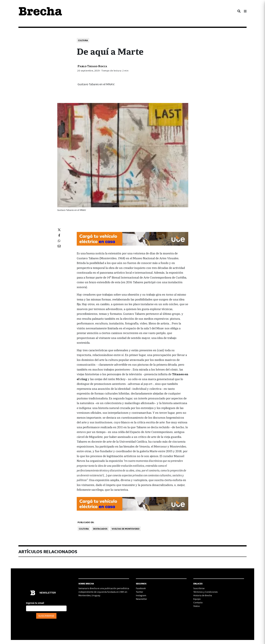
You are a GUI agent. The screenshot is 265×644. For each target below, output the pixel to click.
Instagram (141, 595)
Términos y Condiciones (206, 592)
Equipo (197, 599)
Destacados (100, 529)
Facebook (141, 588)
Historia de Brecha (203, 595)
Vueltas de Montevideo (126, 529)
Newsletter (141, 599)
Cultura (83, 40)
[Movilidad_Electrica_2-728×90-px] (132, 238)
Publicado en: (86, 522)
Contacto (198, 602)
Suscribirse (199, 588)
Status (197, 606)
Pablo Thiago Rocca (92, 66)
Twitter (140, 592)
